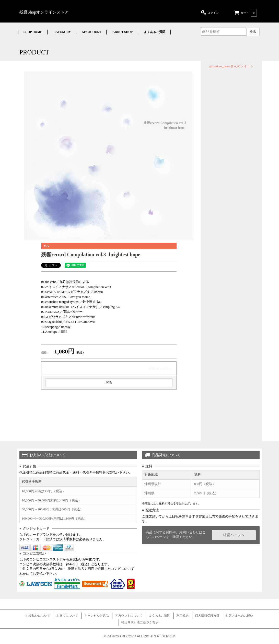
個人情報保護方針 (207, 616)
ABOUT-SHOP (123, 32)
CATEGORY (62, 32)
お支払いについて (38, 616)
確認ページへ (234, 535)
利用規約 (182, 616)
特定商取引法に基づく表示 (140, 622)
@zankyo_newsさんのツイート (231, 66)
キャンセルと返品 (97, 616)
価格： (45, 352)
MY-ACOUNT (92, 32)
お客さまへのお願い (239, 616)
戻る (109, 382)
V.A (46, 246)
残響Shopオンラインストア (44, 12)
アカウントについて (129, 616)
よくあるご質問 (155, 32)
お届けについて (67, 616)
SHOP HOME (33, 32)
